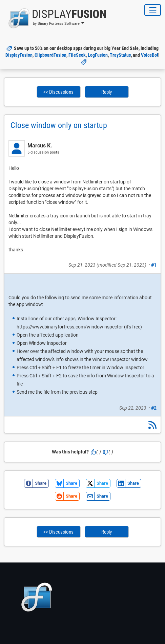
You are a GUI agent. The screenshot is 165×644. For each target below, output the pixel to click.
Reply (107, 92)
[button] (55, 18)
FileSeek (77, 55)
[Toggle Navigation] (153, 10)
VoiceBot (150, 55)
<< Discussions (58, 92)
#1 (154, 265)
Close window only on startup (59, 125)
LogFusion (98, 55)
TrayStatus (120, 55)
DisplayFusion (19, 55)
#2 (154, 408)
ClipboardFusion (50, 55)
